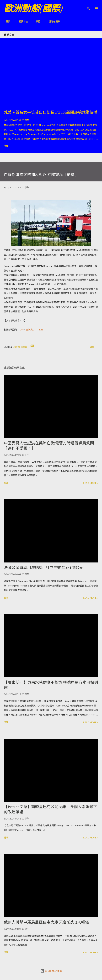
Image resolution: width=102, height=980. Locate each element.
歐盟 (36, 21)
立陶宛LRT (31, 330)
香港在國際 (52, 21)
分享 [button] (6, 146)
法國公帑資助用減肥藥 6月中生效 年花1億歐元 (43, 568)
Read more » (91, 483)
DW (22, 330)
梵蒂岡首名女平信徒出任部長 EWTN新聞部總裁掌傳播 (51, 112)
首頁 (6, 21)
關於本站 (21, 21)
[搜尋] (88, 6)
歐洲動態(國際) (33, 8)
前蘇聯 (24, 347)
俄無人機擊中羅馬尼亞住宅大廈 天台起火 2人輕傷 (46, 922)
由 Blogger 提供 (51, 971)
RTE (41, 330)
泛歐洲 (16, 347)
